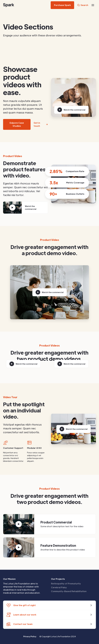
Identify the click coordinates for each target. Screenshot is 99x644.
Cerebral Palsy (59, 587)
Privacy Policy (30, 636)
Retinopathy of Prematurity (66, 584)
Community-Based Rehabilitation (69, 591)
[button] (93, 5)
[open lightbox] (71, 110)
